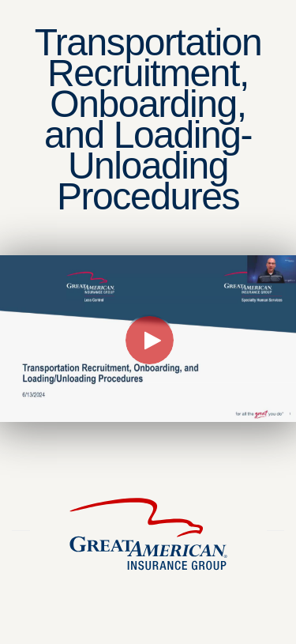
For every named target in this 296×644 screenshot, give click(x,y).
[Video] (148, 339)
